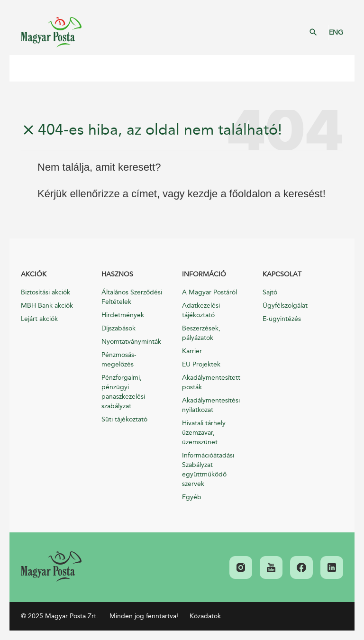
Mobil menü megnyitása (24, 68)
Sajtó (270, 292)
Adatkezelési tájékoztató (201, 310)
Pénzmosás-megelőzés (119, 360)
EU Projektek (201, 364)
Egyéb (192, 497)
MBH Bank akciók (47, 306)
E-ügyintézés (282, 319)
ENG (336, 32)
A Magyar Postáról (209, 292)
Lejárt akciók (39, 319)
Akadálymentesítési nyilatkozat (211, 405)
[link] (51, 567)
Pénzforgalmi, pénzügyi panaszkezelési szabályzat (123, 392)
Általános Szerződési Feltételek (132, 297)
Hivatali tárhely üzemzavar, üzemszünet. (204, 433)
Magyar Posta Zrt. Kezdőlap (51, 32)
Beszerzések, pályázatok (201, 333)
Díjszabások (118, 328)
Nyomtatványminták (131, 342)
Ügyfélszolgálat (285, 306)
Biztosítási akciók (45, 292)
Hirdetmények (123, 315)
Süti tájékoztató (124, 419)
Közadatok (205, 616)
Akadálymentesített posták (211, 382)
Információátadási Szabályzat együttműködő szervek (208, 470)
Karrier (192, 351)
